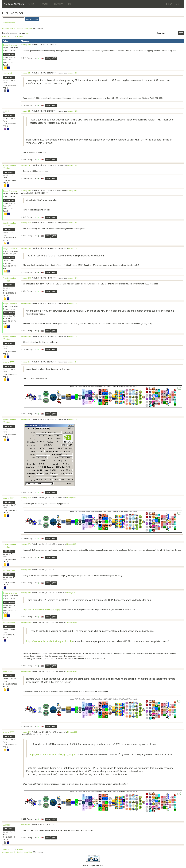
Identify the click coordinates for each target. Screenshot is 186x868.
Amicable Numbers (14, 4)
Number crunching (24, 28)
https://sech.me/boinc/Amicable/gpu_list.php (42, 609)
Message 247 (26, 165)
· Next (20, 36)
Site (71, 4)
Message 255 (26, 303)
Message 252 (26, 223)
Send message (9, 54)
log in (28, 33)
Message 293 (26, 622)
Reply (48, 58)
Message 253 (26, 248)
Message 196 (72, 165)
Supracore (7, 825)
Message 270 (26, 544)
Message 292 (26, 593)
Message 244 (26, 45)
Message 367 (26, 825)
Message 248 (26, 191)
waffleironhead (9, 570)
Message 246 (26, 111)
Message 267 (26, 419)
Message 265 (26, 362)
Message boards (9, 28)
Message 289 (26, 570)
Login (178, 4)
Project (32, 4)
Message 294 (26, 671)
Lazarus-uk (8, 73)
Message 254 (26, 278)
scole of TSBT (9, 362)
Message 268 (26, 498)
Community (59, 4)
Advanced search (9, 23)
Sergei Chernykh (10, 45)
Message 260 (26, 336)
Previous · (6, 36)
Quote (54, 58)
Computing (45, 4)
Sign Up (169, 4)
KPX (7, 111)
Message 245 (26, 73)
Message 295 (26, 732)
